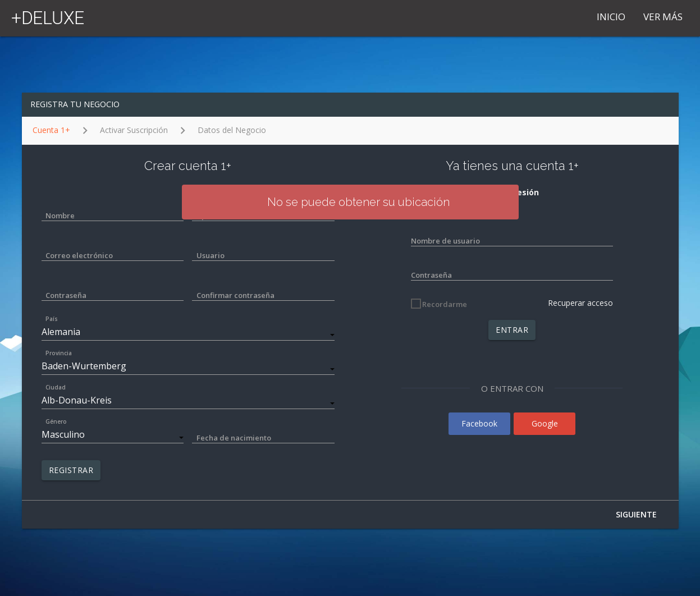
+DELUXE (48, 18)
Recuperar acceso (580, 303)
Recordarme (445, 304)
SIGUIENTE (636, 514)
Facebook (479, 423)
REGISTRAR (71, 470)
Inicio (611, 17)
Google (545, 423)
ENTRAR (512, 330)
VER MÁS (663, 17)
